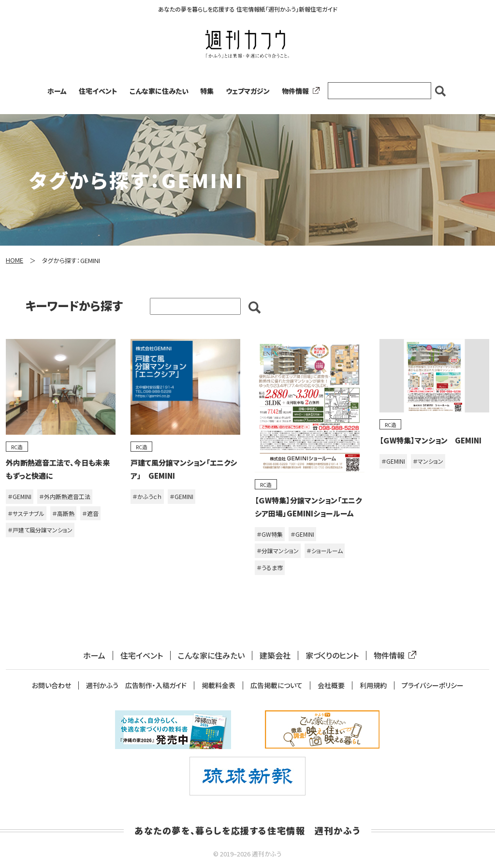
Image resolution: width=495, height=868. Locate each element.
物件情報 (299, 91)
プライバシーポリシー (433, 685)
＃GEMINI (20, 496)
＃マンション (428, 461)
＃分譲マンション (278, 551)
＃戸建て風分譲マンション (40, 530)
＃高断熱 (63, 513)
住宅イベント (98, 91)
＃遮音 (90, 513)
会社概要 (331, 685)
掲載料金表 (218, 685)
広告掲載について (277, 685)
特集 (207, 91)
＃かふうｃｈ (147, 496)
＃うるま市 (270, 567)
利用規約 (373, 685)
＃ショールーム (325, 551)
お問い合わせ (51, 685)
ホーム (57, 91)
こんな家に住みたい (159, 91)
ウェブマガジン (248, 91)
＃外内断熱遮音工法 (65, 496)
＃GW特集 (270, 534)
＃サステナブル (26, 513)
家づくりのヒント (332, 655)
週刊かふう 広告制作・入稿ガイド (136, 685)
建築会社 (275, 655)
